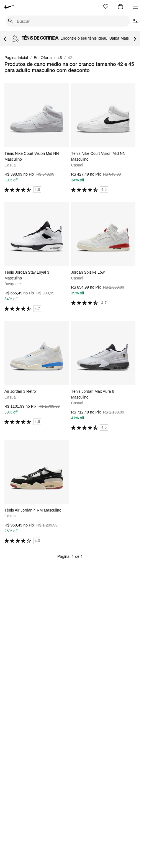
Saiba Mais (119, 38)
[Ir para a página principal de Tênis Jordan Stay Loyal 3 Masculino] (37, 257)
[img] (120, 7)
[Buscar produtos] (72, 21)
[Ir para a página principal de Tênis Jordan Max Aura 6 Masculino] (103, 376)
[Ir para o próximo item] (135, 39)
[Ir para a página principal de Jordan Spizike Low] (103, 254)
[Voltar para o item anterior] (5, 39)
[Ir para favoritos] (106, 7)
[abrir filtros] (135, 21)
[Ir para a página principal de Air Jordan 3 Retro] (37, 373)
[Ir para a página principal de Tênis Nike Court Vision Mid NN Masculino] (37, 138)
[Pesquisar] (11, 21)
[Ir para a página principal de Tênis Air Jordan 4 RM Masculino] (37, 492)
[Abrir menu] (135, 7)
